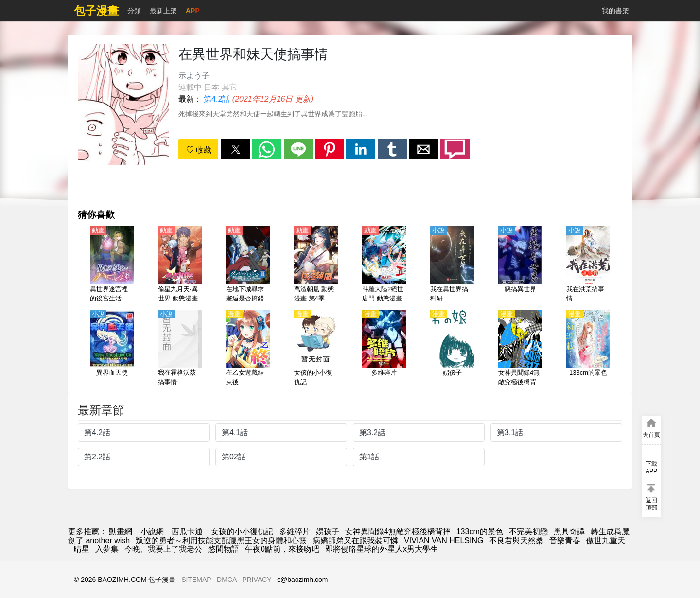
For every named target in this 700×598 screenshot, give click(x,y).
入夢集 (107, 549)
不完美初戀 (528, 532)
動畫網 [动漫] (121, 532)
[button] (236, 149)
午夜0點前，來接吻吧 (282, 549)
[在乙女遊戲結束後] (248, 349)
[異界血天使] (112, 349)
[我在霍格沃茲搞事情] (180, 349)
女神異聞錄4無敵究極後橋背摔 (398, 532)
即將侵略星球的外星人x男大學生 (382, 549)
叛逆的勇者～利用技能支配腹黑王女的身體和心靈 (221, 540)
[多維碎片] (384, 349)
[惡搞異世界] (520, 265)
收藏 (199, 150)
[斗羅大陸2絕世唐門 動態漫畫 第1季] (384, 265)
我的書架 (615, 11)
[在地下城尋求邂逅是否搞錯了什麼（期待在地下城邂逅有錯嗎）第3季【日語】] (248, 265)
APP (193, 11)
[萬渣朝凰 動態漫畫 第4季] (316, 265)
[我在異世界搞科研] (452, 265)
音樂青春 (565, 540)
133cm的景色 (480, 532)
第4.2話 (217, 99)
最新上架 (163, 11)
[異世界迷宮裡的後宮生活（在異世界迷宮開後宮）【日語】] (112, 265)
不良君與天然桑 (516, 540)
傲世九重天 (606, 540)
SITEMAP (196, 580)
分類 (134, 11)
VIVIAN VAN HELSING (444, 540)
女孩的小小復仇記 (242, 532)
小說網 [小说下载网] (152, 532)
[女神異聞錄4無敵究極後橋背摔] (520, 349)
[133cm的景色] (588, 349)
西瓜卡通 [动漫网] (187, 532)
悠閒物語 (224, 549)
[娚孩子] (452, 349)
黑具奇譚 (569, 532)
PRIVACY (257, 580)
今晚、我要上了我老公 (163, 549)
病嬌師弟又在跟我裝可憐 (355, 540)
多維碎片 (295, 532)
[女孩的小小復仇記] (316, 349)
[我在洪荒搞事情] (588, 265)
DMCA (227, 580)
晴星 (82, 549)
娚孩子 (328, 532)
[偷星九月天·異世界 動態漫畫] (180, 265)
